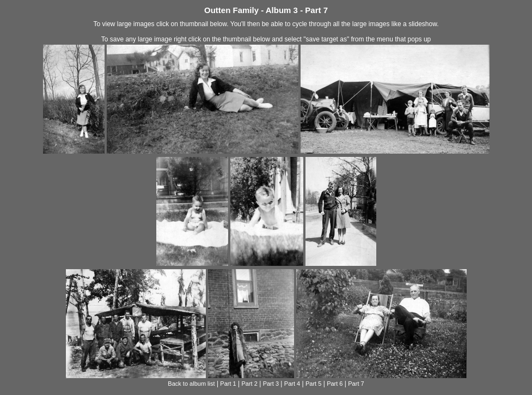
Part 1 (228, 384)
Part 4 (292, 384)
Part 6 (335, 384)
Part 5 (313, 384)
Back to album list (191, 384)
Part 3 (271, 384)
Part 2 (250, 384)
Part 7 (356, 384)
